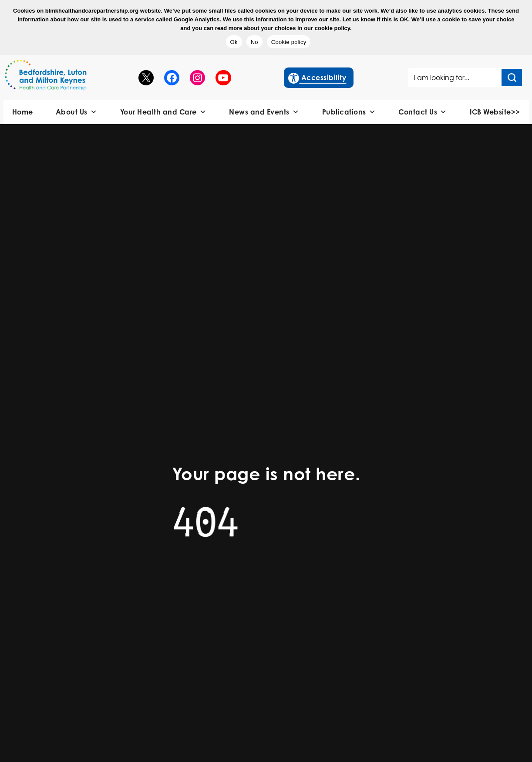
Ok (234, 42)
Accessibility (318, 77)
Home (23, 112)
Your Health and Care (163, 112)
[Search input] (512, 78)
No (254, 42)
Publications (349, 112)
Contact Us (423, 112)
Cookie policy (289, 42)
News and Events (264, 112)
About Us (77, 112)
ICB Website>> (495, 112)
